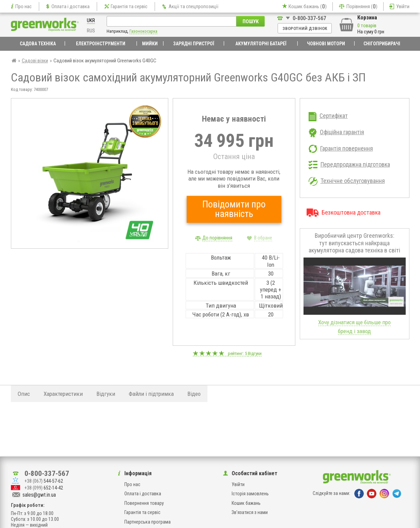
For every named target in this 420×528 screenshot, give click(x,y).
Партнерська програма (147, 522)
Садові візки (35, 61)
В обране (263, 238)
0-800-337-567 (309, 18)
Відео (194, 394)
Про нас (24, 6)
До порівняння (217, 238)
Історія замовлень (250, 494)
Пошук (251, 21)
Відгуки (255, 353)
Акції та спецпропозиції (193, 6)
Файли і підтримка (151, 394)
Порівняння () (362, 6)
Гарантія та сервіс (129, 6)
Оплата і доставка (71, 6)
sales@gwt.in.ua (39, 495)
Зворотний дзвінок (305, 28)
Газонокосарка (143, 31)
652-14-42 (44, 488)
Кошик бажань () (308, 6)
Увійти (403, 6)
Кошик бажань (246, 503)
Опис (24, 394)
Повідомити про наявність (234, 209)
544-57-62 (44, 481)
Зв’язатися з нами (250, 512)
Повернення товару (144, 503)
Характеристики (63, 394)
